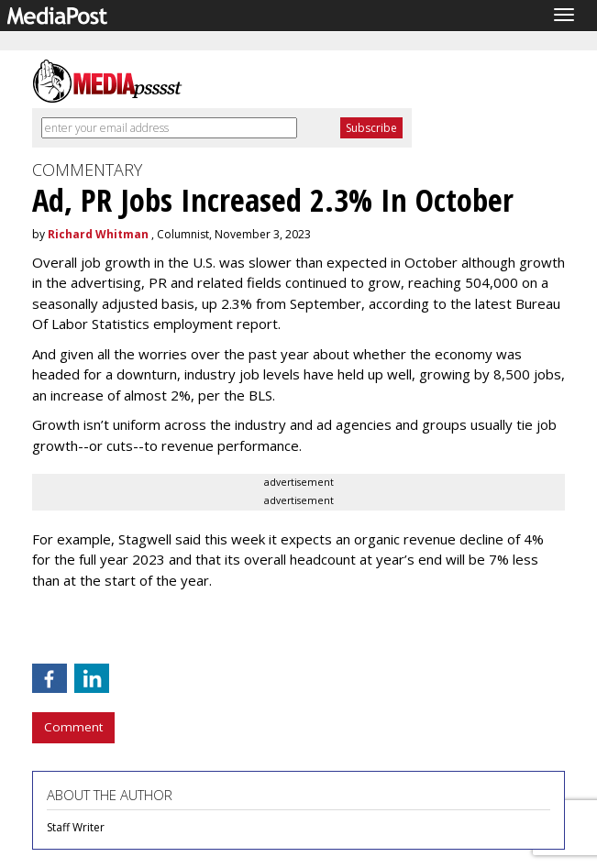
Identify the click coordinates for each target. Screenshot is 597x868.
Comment (73, 727)
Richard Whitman (98, 234)
